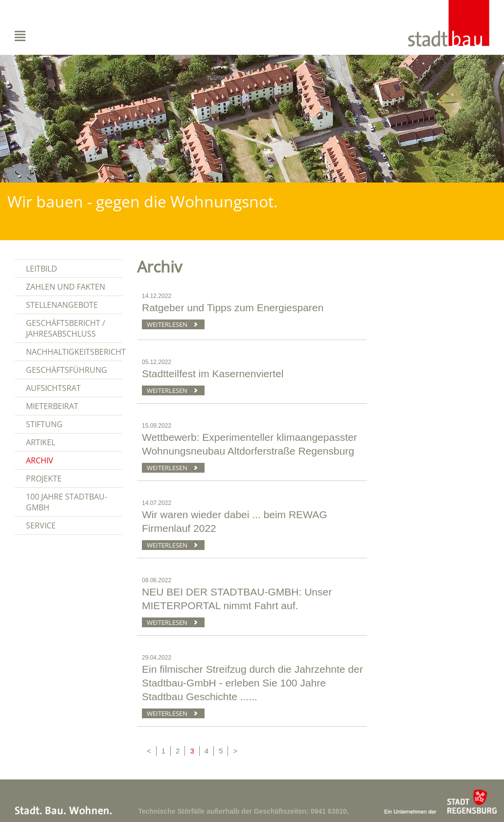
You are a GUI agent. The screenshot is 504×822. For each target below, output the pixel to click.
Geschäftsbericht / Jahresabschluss (66, 328)
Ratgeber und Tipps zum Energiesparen (233, 308)
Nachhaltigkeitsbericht (74, 352)
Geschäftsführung (67, 370)
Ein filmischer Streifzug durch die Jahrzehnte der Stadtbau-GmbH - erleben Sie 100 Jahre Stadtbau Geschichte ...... (252, 683)
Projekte (44, 479)
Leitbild (42, 269)
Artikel (41, 442)
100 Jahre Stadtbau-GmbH (67, 502)
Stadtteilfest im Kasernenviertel (213, 374)
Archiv (40, 460)
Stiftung (44, 424)
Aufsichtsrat (53, 388)
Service (41, 525)
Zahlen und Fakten (66, 287)
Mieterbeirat (52, 406)
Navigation (41, 36)
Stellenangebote (62, 305)
